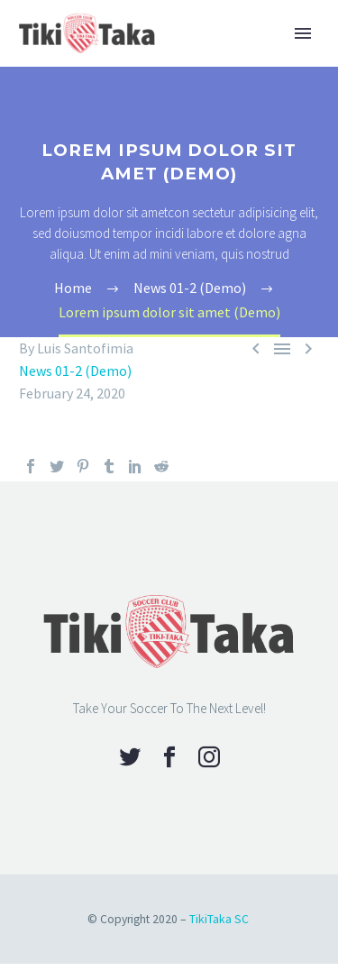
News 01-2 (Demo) (75, 371)
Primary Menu (303, 33)
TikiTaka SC (219, 919)
